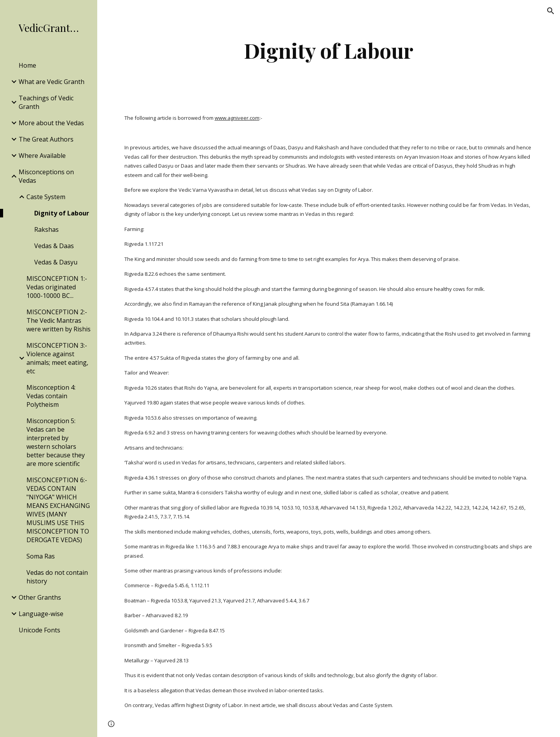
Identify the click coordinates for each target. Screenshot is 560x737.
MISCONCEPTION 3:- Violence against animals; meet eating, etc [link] (57, 358)
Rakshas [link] (46, 229)
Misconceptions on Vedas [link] (46, 176)
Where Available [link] (42, 156)
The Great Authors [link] (46, 139)
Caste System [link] (46, 197)
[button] (551, 11)
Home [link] (27, 65)
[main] (329, 50)
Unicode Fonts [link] (39, 630)
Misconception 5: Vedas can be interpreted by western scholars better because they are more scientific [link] (56, 442)
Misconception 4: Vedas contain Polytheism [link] (51, 396)
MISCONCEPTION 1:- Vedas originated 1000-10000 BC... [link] (57, 287)
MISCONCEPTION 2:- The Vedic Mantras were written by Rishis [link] (59, 320)
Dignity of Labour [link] (62, 213)
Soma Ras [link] (41, 556)
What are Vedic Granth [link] (52, 82)
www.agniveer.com (237, 118)
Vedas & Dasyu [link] (56, 262)
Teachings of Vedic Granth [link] (46, 102)
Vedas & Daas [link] (54, 246)
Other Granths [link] (40, 597)
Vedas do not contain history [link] (57, 577)
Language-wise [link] (41, 614)
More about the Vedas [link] (51, 123)
